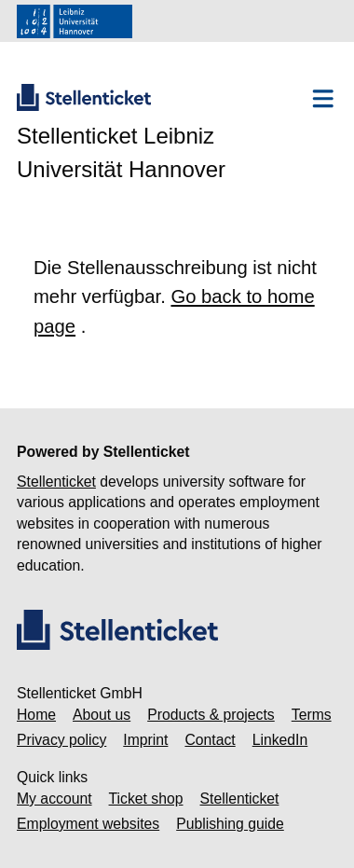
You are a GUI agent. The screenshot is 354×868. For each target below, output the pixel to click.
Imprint (145, 740)
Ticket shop (146, 799)
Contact (210, 740)
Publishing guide (230, 824)
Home (36, 715)
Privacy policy (61, 740)
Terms (312, 715)
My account (54, 799)
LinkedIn (280, 740)
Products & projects (211, 715)
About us (102, 715)
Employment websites (88, 824)
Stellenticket (56, 482)
